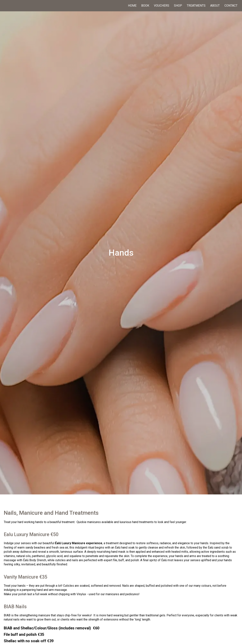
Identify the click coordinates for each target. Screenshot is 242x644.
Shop (178, 6)
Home (132, 6)
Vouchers (162, 6)
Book (145, 6)
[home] (26, 6)
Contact (231, 6)
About (215, 6)
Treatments (196, 6)
